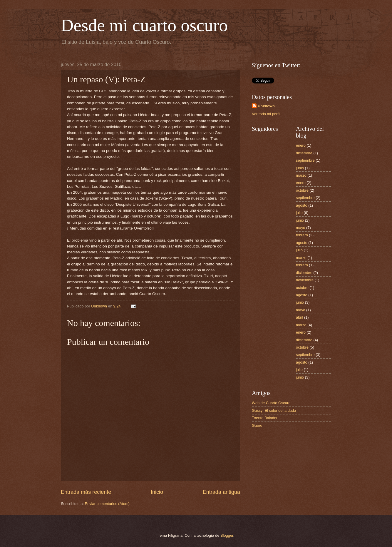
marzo (301, 175)
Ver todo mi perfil (266, 114)
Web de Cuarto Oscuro (271, 403)
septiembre (305, 160)
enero (301, 145)
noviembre (305, 280)
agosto (302, 205)
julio (299, 213)
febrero (302, 235)
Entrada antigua (221, 492)
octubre (302, 190)
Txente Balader (265, 418)
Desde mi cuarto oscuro (144, 25)
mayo (300, 228)
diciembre (304, 153)
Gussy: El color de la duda (274, 410)
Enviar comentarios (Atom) (107, 504)
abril (299, 317)
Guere (257, 425)
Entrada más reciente (86, 492)
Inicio (157, 492)
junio (300, 168)
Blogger (227, 535)
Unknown (266, 106)
